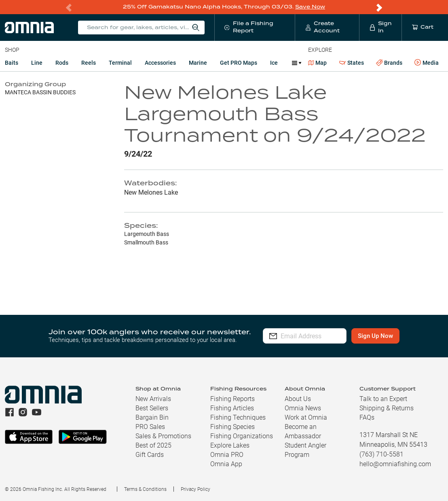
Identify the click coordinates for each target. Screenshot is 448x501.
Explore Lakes (230, 445)
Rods (62, 62)
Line (37, 62)
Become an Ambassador (303, 431)
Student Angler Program (305, 450)
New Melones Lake (151, 192)
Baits (12, 62)
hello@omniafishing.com (395, 464)
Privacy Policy (195, 489)
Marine (198, 62)
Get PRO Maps (239, 62)
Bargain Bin (152, 417)
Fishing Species (232, 426)
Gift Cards (150, 454)
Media (427, 62)
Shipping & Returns (387, 408)
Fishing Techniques (238, 417)
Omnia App (226, 464)
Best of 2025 (153, 445)
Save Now (310, 7)
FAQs (367, 417)
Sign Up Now (388, 335)
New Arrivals (153, 398)
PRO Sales (150, 426)
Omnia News (303, 408)
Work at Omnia (306, 417)
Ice (274, 62)
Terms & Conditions (145, 489)
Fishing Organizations (242, 436)
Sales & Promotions (163, 436)
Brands (389, 63)
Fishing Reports (232, 398)
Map (318, 62)
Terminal (120, 62)
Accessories (160, 62)
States (352, 63)
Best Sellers (152, 408)
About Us (298, 398)
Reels (89, 62)
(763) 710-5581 (381, 454)
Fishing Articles (232, 408)
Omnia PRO (227, 454)
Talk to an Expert (383, 398)
